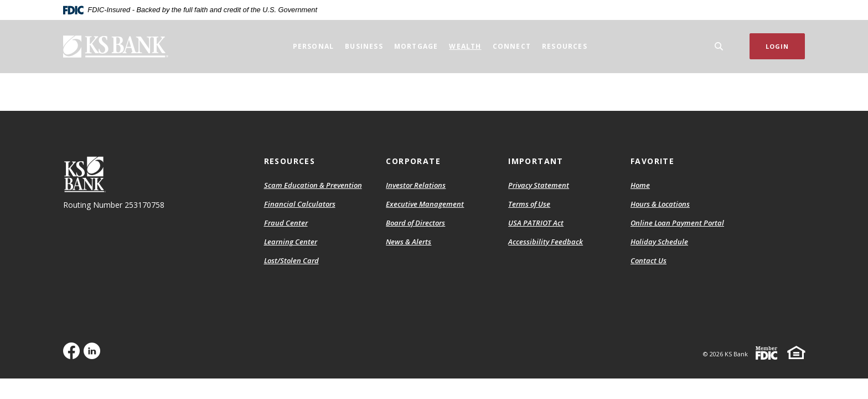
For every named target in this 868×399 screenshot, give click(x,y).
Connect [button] (512, 46)
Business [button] (364, 46)
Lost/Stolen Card (291, 260)
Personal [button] (314, 46)
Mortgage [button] (416, 46)
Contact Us (649, 260)
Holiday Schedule (659, 242)
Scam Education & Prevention (313, 185)
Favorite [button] (652, 161)
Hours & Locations (660, 204)
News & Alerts (409, 242)
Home (640, 185)
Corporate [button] (413, 161)
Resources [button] (565, 46)
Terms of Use (529, 204)
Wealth (465, 46)
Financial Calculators (300, 204)
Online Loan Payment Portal (677, 223)
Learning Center (291, 242)
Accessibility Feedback (546, 242)
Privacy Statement (539, 185)
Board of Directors (415, 223)
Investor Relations (416, 185)
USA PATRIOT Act (536, 223)
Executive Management (425, 204)
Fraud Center (286, 223)
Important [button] (536, 161)
